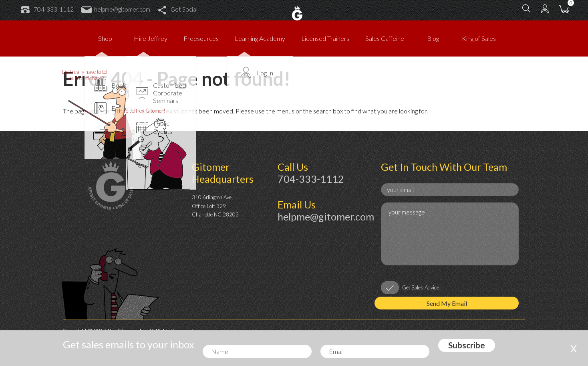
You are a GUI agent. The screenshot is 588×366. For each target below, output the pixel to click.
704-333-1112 (47, 9)
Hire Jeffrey (151, 38)
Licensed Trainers (325, 38)
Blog (433, 38)
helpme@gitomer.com (116, 9)
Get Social (178, 9)
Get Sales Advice (421, 287)
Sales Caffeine (385, 38)
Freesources (201, 38)
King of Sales (479, 38)
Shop (105, 38)
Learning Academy (260, 38)
